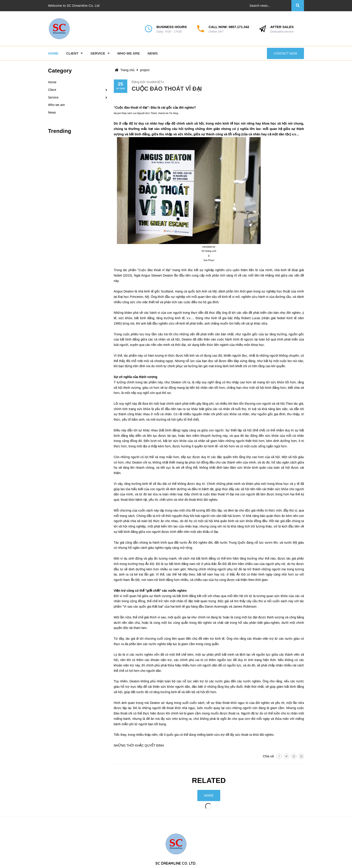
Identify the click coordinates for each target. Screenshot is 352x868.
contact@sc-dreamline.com (284, 859)
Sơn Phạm (209, 260)
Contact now (285, 53)
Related (209, 780)
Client (52, 90)
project (145, 70)
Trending (60, 131)
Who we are (56, 105)
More (209, 795)
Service (53, 97)
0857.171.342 (239, 27)
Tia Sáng (174, 113)
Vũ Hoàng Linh (209, 251)
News (52, 112)
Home (52, 82)
